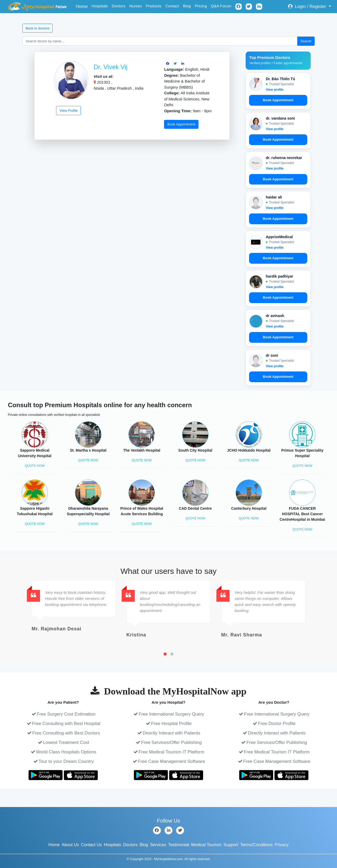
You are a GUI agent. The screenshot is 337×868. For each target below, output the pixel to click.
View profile (275, 90)
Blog (187, 6)
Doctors (119, 6)
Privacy (282, 845)
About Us (70, 845)
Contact (172, 6)
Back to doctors (37, 28)
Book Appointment (181, 124)
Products (154, 6)
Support (231, 845)
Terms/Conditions (256, 845)
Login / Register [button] (308, 6)
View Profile (69, 111)
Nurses (136, 6)
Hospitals (100, 6)
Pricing (201, 6)
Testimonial (179, 845)
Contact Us (91, 845)
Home (83, 6)
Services (158, 845)
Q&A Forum (221, 6)
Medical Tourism (206, 845)
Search (306, 41)
